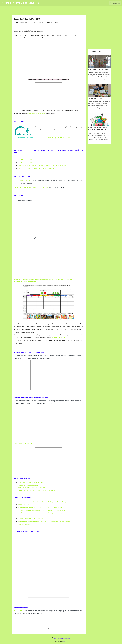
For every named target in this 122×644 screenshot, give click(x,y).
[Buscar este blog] (112, 3)
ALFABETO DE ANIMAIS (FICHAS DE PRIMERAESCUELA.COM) (37, 168)
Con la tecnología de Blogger (61, 638)
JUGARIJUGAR (19, 611)
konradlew (65, 642)
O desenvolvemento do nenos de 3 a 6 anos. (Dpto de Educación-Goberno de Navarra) (41, 507)
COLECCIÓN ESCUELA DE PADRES (28, 485)
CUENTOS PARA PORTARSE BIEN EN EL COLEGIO (31, 188)
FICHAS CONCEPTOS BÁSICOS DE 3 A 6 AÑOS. (32, 488)
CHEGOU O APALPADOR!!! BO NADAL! (98, 69)
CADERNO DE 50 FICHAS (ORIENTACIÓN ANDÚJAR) (34, 157)
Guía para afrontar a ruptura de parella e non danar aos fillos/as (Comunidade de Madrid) (42, 502)
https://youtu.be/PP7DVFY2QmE (23, 443)
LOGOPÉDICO (50, 491)
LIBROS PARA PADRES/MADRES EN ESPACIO (32, 491)
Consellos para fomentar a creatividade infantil (30, 519)
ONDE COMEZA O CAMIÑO (22, 3)
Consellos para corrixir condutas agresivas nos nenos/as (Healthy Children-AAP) (40, 513)
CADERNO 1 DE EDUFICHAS (26, 160)
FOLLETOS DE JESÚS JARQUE (24, 181)
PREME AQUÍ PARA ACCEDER (59, 138)
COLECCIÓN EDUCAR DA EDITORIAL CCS (31, 482)
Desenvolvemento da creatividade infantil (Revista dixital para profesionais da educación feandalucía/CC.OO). (48, 521)
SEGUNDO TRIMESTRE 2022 (95, 98)
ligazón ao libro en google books (36, 113)
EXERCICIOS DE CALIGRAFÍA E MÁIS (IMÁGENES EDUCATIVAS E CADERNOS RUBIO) (45, 165)
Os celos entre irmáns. (24, 505)
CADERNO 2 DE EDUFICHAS (26, 163)
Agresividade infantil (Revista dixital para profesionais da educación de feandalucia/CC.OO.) (43, 510)
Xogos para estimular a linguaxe (26, 524)
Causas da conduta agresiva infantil (27, 516)
